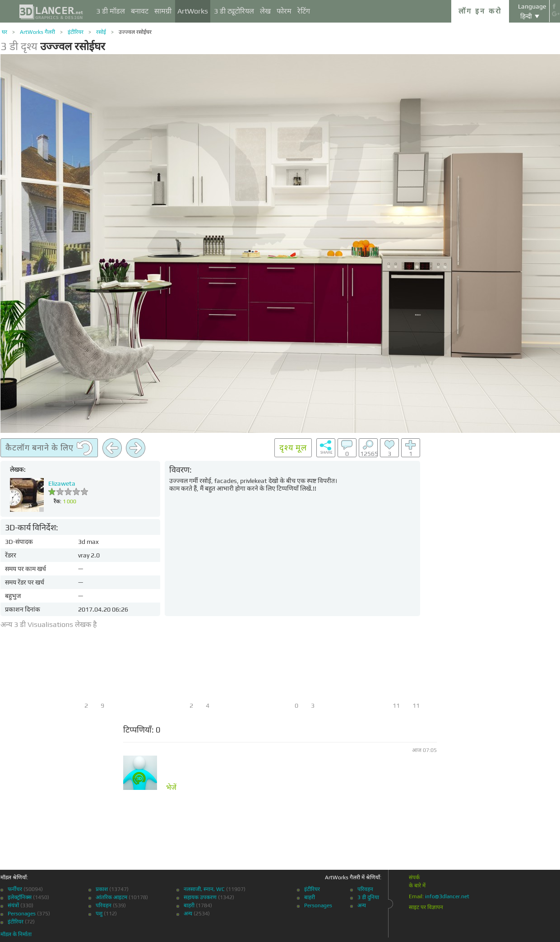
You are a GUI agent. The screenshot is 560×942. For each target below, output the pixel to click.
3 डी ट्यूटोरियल (234, 11)
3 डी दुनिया (368, 897)
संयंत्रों (13, 905)
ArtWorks (193, 11)
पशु (99, 914)
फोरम (284, 11)
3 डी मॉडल (111, 11)
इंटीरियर (76, 32)
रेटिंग (304, 11)
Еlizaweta (62, 483)
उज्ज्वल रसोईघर (135, 32)
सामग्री (163, 11)
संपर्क (414, 877)
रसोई (101, 32)
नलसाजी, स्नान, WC (204, 889)
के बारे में (417, 886)
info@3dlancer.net (447, 896)
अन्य (188, 914)
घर (5, 32)
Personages (22, 914)
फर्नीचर (15, 889)
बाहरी (189, 905)
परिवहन (104, 905)
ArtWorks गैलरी (37, 32)
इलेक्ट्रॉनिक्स (20, 897)
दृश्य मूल (293, 448)
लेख (265, 11)
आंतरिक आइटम (111, 897)
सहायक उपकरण (200, 897)
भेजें (171, 788)
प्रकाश (102, 889)
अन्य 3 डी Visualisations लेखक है (49, 624)
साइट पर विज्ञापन (426, 907)
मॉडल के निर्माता (16, 934)
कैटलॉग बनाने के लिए (49, 448)
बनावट (140, 11)
